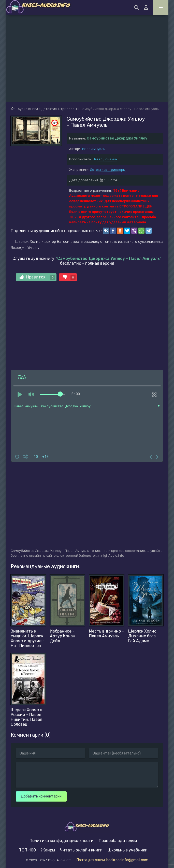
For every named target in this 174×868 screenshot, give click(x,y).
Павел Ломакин (105, 159)
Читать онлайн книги (81, 850)
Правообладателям (118, 841)
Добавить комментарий (41, 796)
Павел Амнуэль (93, 149)
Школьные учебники (128, 850)
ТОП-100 (27, 850)
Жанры (48, 850)
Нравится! (37, 277)
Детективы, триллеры (108, 170)
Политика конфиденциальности (62, 841)
